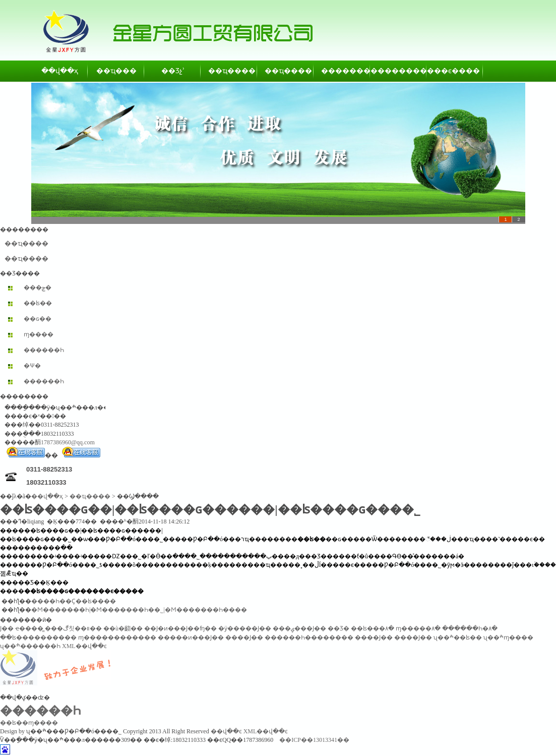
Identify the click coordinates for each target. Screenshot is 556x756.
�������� (342, 71)
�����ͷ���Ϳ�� (191, 637)
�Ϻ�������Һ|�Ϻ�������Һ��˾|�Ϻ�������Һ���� (139, 610)
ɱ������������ (117, 637)
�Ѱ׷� (32, 366)
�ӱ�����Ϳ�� (245, 628)
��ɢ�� (38, 319)
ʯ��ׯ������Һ (30, 646)
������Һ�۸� (470, 628)
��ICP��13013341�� (314, 740)
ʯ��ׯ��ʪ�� (458, 637)
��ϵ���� (455, 71)
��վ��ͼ (226, 731)
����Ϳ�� (244, 637)
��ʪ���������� (38, 637)
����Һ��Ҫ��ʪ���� (74, 601)
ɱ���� (39, 334)
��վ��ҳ (60, 71)
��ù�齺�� (123, 628)
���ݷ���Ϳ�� (299, 628)
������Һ (44, 350)
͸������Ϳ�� (7, 628)
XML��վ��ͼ (84, 646)
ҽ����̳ (29, 628)
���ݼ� (38, 287)
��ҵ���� (229, 71)
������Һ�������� (309, 637)
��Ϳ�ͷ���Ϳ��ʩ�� (180, 628)
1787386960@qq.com (68, 442)
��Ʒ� (338, 628)
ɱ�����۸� (418, 628)
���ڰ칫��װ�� (73, 628)
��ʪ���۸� (373, 628)
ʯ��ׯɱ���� (508, 637)
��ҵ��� (116, 71)
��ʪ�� (38, 303)
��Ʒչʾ (173, 71)
